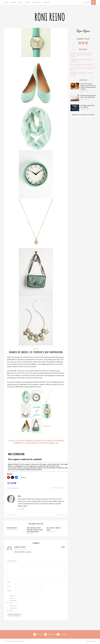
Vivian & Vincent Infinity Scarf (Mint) (48, 440)
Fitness (27, 2)
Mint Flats (33, 440)
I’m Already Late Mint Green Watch (18, 440)
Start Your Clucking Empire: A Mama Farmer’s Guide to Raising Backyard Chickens (81, 55)
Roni (18, 488)
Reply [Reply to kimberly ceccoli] (63, 547)
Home (6, 2)
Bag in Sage (55, 443)
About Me (47, 2)
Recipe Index (37, 2)
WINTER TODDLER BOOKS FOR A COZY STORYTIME (88, 96)
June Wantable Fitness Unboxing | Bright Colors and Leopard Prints (35, 530)
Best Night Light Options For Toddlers (82, 65)
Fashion (13, 2)
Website (9, 591)
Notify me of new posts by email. (13, 608)
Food (20, 2)
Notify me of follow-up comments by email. (13, 599)
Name (9, 582)
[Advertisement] (83, 133)
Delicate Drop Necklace (25, 443)
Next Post (61, 515)
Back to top (91, 641)
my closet (83, 115)
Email (9, 586)
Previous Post (12, 515)
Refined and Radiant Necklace (42, 443)
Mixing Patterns (12, 528)
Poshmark (92, 115)
